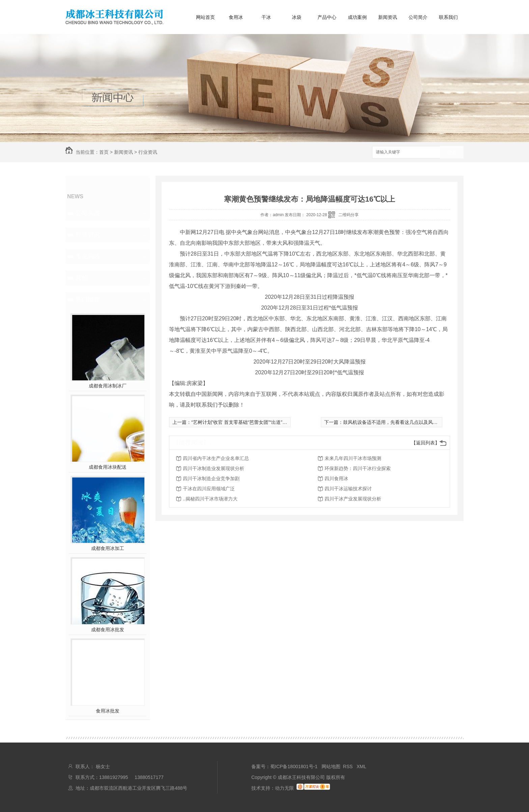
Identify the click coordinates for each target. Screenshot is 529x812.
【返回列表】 (425, 443)
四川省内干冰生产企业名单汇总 (216, 458)
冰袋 (297, 17)
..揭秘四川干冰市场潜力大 (210, 499)
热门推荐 (88, 299)
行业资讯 (148, 152)
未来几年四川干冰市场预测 (353, 458)
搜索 (452, 153)
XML (361, 766)
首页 (104, 152)
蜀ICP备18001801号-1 (294, 766)
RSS (349, 766)
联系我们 (448, 17)
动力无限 (284, 788)
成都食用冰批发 (108, 630)
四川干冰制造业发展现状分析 (214, 468)
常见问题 (88, 256)
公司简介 (418, 17)
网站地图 (331, 766)
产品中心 (327, 17)
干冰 (266, 17)
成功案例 (357, 17)
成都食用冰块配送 (108, 467)
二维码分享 (349, 215)
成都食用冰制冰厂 (108, 386)
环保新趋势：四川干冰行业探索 (358, 468)
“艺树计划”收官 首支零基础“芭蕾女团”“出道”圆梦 (242, 422)
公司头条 (88, 213)
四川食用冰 (336, 478)
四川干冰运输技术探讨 (348, 489)
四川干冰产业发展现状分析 (353, 499)
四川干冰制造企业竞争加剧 (211, 478)
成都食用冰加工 (108, 548)
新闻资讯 (388, 17)
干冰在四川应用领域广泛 (209, 489)
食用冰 (236, 17)
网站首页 (205, 17)
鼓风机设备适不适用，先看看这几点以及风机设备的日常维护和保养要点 (419, 422)
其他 (82, 278)
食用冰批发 (108, 711)
